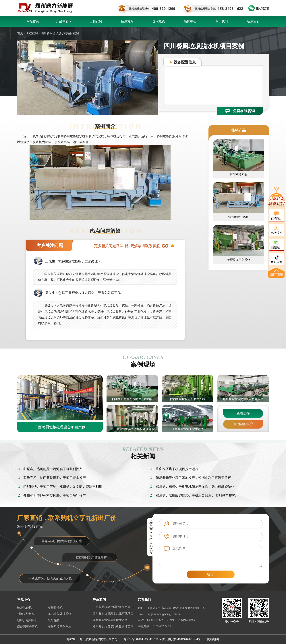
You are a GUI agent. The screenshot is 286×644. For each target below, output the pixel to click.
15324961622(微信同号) (180, 620)
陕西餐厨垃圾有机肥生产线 (110, 620)
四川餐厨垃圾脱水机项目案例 (60, 33)
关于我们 (222, 21)
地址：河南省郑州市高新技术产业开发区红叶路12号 (171, 608)
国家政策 (159, 21)
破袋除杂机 (24, 608)
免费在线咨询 (240, 111)
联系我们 (253, 21)
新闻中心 (190, 21)
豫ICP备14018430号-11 (138, 639)
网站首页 (33, 21)
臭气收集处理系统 (60, 614)
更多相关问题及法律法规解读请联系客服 (134, 246)
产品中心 (64, 21)
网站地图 (213, 639)
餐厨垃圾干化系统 (60, 627)
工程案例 (96, 21)
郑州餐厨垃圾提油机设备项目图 (113, 627)
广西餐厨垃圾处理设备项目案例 (113, 607)
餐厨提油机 (55, 608)
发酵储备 (54, 620)
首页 (20, 33)
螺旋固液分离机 (27, 627)
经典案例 (99, 600)
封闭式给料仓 (26, 614)
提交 (211, 574)
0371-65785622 (162, 626)
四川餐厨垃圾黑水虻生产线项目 (113, 613)
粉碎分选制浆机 (27, 620)
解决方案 (127, 21)
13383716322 (155, 620)
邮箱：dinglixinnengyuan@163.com (160, 614)
